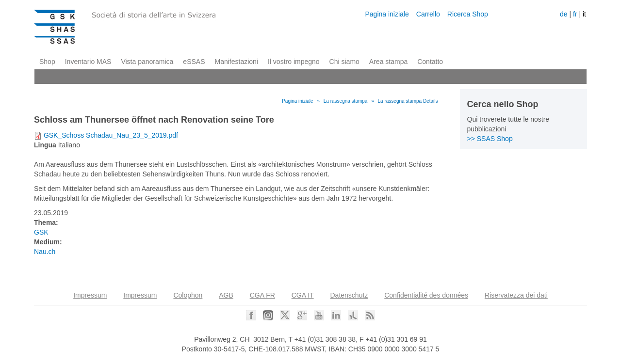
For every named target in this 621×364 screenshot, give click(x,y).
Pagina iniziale (387, 14)
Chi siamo (344, 62)
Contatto (430, 62)
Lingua (45, 145)
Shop (47, 62)
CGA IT (303, 295)
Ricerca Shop (468, 14)
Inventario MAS (88, 62)
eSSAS (194, 62)
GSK (41, 232)
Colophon (188, 295)
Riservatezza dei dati (516, 295)
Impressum (90, 295)
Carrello (428, 14)
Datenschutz (349, 295)
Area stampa (388, 62)
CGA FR (262, 295)
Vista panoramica (147, 62)
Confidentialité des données (426, 295)
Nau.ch (45, 252)
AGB (226, 295)
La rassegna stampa (346, 101)
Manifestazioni (236, 62)
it (584, 14)
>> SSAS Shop (490, 139)
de (564, 14)
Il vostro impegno (294, 62)
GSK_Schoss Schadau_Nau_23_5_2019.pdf (111, 135)
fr (575, 14)
